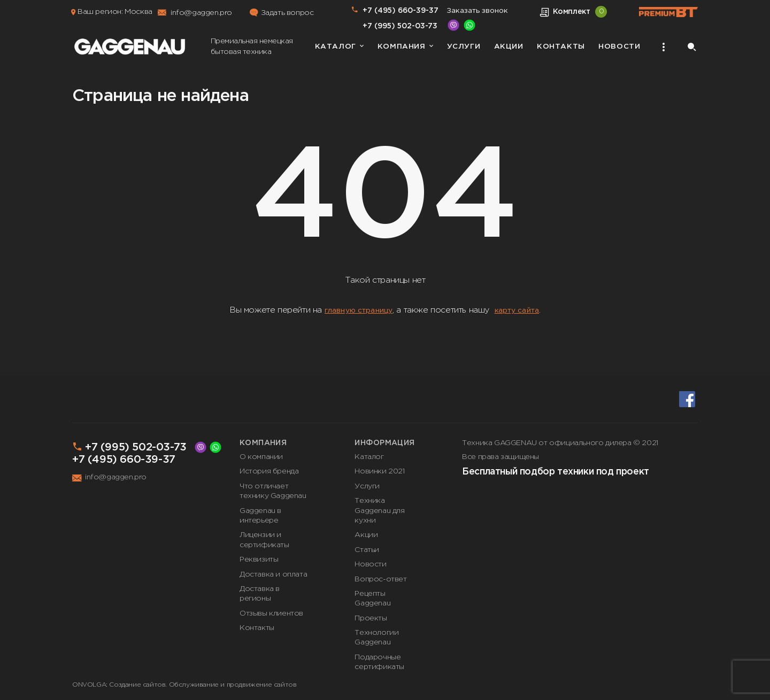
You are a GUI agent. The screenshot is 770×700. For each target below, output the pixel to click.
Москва (138, 12)
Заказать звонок (477, 11)
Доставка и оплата (273, 574)
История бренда (269, 471)
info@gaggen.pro (201, 13)
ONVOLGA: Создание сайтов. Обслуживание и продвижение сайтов (184, 685)
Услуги (464, 46)
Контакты (561, 46)
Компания (402, 46)
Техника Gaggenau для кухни (379, 511)
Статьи (367, 550)
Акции (509, 46)
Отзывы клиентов (271, 613)
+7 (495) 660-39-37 (401, 11)
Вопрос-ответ (380, 579)
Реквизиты (259, 559)
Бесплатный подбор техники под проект (556, 472)
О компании (261, 457)
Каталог (336, 46)
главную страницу (359, 310)
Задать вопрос (287, 13)
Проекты (371, 618)
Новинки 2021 (379, 471)
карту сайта (517, 310)
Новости (619, 46)
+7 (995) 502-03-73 (400, 26)
